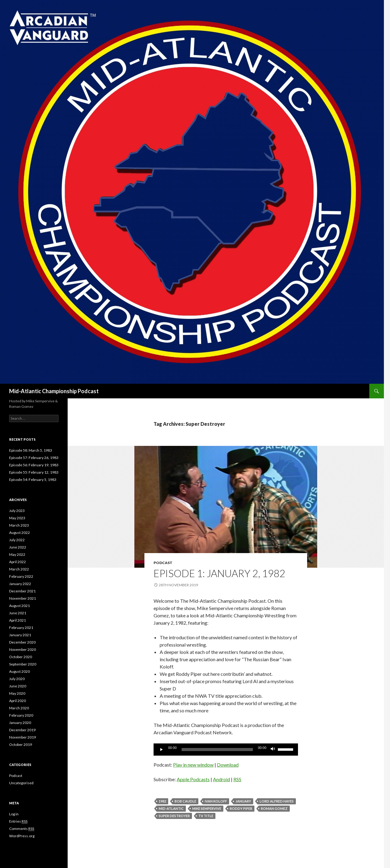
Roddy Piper (241, 808)
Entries (18, 821)
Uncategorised (21, 783)
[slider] (217, 750)
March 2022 (19, 569)
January (243, 801)
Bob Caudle (185, 801)
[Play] (161, 750)
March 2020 (19, 708)
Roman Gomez (274, 808)
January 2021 (20, 635)
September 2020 (23, 664)
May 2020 (17, 693)
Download (228, 765)
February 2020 (21, 715)
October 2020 (21, 657)
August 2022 (19, 533)
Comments (22, 829)
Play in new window (193, 765)
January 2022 (20, 584)
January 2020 (20, 723)
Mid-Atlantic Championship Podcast (54, 391)
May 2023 (17, 518)
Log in (14, 814)
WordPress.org (22, 836)
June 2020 (18, 686)
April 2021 (18, 620)
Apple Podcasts (193, 779)
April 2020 (18, 701)
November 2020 (23, 649)
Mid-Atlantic (171, 808)
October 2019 (21, 745)
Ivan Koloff (216, 801)
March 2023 (19, 525)
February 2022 (21, 576)
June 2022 (18, 547)
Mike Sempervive (207, 808)
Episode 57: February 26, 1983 (34, 458)
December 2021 (22, 591)
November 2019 (23, 737)
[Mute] (273, 750)
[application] (226, 750)
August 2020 (19, 671)
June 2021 (18, 613)
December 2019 (22, 730)
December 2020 (22, 642)
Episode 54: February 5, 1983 (33, 480)
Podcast (163, 563)
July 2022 (17, 540)
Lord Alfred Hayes (277, 801)
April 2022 (18, 562)
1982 (162, 801)
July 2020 (17, 679)
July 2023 (17, 511)
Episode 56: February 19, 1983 (34, 465)
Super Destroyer (174, 816)
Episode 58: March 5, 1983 (31, 450)
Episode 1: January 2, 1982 (219, 573)
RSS (237, 779)
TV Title (206, 816)
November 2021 (23, 598)
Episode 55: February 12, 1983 (34, 472)
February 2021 (21, 628)
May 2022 (17, 554)
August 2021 (19, 606)
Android (222, 779)
